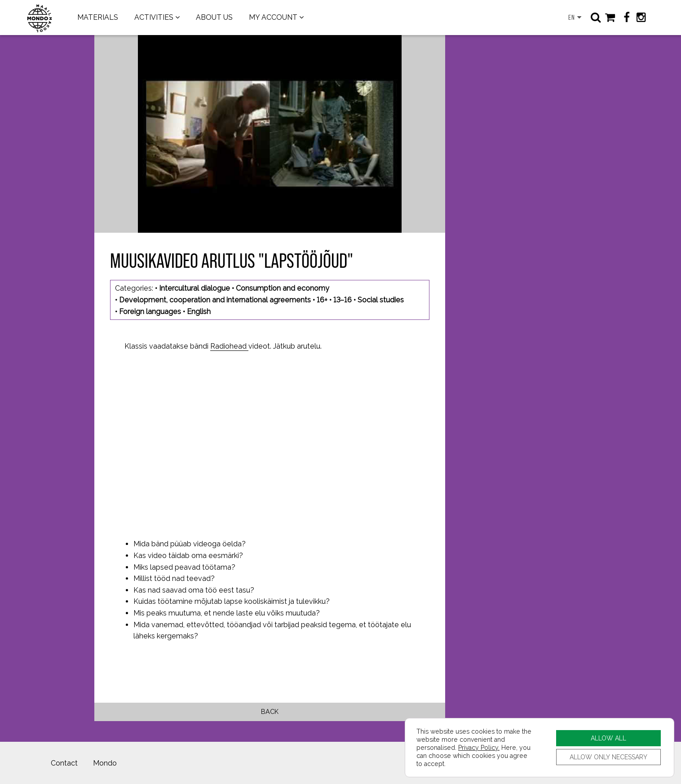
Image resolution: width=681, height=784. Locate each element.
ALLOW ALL (608, 738)
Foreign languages (150, 312)
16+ (322, 300)
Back (270, 711)
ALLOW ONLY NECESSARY (608, 757)
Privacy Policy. (479, 747)
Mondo (105, 763)
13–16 (343, 300)
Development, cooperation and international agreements (215, 300)
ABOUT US (214, 17)
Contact (64, 763)
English (199, 312)
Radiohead (229, 346)
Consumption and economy (283, 288)
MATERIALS (98, 17)
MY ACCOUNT (273, 17)
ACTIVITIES (154, 17)
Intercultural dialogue (195, 288)
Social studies (381, 300)
